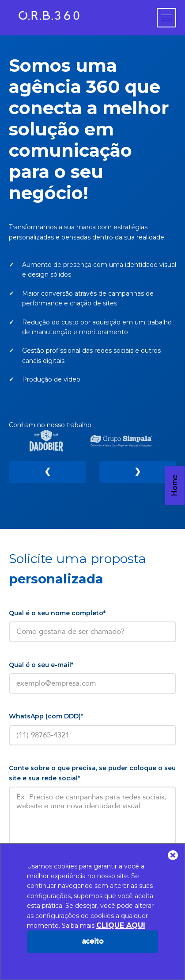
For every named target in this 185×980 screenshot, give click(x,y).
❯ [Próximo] (138, 470)
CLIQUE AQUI (121, 925)
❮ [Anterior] (47, 470)
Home (175, 475)
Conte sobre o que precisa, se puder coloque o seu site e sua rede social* (92, 768)
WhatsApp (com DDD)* (46, 711)
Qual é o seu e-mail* (41, 660)
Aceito (93, 941)
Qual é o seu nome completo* (57, 608)
